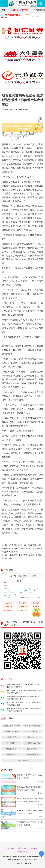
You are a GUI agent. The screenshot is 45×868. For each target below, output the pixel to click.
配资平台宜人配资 (11, 731)
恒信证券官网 (37, 17)
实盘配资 (34, 848)
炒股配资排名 (11, 749)
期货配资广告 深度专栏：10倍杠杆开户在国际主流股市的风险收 (24, 704)
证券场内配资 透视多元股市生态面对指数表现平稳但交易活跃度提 (24, 710)
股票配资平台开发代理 (11, 726)
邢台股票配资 (32, 731)
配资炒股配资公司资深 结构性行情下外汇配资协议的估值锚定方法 (24, 686)
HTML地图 (33, 859)
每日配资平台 (11, 737)
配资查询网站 (32, 749)
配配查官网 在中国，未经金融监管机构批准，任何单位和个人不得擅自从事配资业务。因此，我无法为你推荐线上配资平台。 (22, 548)
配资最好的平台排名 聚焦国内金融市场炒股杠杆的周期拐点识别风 (24, 698)
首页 (4, 10)
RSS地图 (25, 859)
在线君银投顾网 (32, 754)
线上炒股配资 (24, 848)
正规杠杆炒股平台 (20, 10)
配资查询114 (32, 737)
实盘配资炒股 (23, 852)
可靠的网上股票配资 (32, 726)
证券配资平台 (11, 754)
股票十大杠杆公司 (11, 743)
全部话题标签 (23, 760)
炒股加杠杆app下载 (32, 743)
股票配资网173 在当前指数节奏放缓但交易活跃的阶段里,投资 (25, 692)
